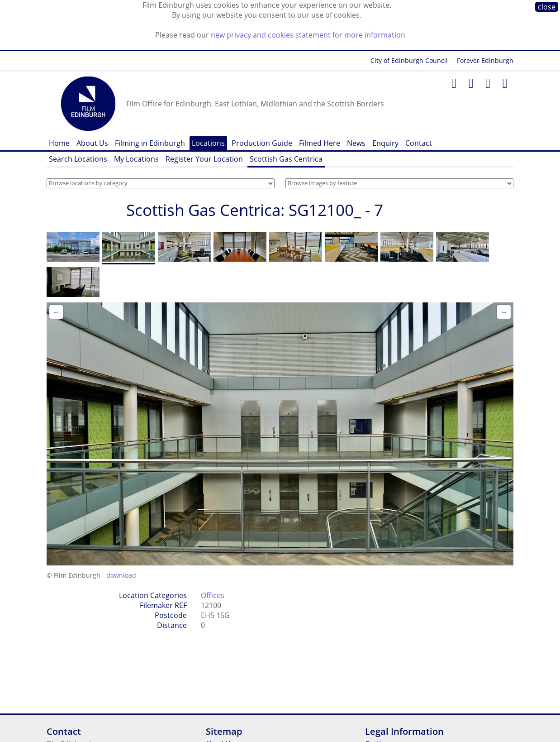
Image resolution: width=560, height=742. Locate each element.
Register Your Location (204, 159)
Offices (213, 595)
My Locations (136, 159)
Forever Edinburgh (485, 60)
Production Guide (262, 143)
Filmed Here (320, 143)
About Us (92, 143)
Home (59, 143)
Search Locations (78, 159)
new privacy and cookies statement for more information (308, 35)
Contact (419, 143)
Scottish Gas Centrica (286, 159)
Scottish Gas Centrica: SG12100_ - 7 (255, 210)
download (121, 575)
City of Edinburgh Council (409, 60)
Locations (208, 143)
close (547, 7)
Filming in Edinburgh (150, 143)
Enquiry (385, 143)
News (356, 143)
